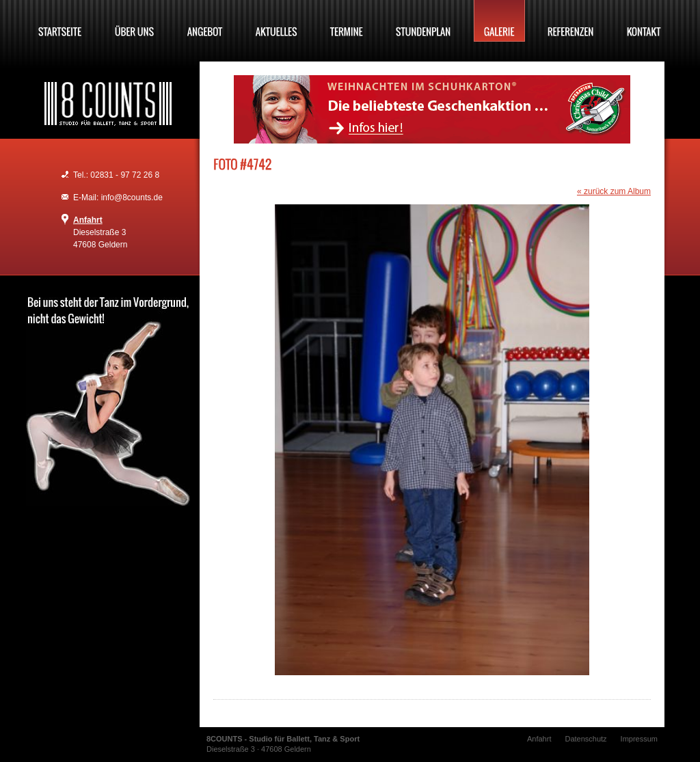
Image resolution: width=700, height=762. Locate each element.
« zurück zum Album (614, 191)
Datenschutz (585, 739)
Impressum (639, 739)
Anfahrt (88, 220)
